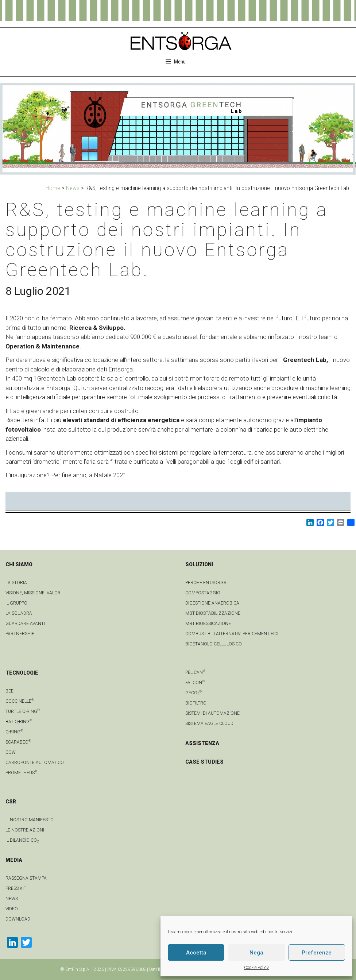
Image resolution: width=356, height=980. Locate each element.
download (18, 919)
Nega (256, 953)
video (12, 909)
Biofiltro (196, 703)
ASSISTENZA (202, 743)
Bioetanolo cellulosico (214, 644)
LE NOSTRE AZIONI (25, 830)
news (12, 899)
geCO (194, 693)
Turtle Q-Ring (23, 711)
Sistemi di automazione (212, 713)
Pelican (195, 672)
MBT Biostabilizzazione (213, 613)
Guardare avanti (25, 624)
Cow (11, 752)
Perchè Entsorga (206, 583)
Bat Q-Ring (19, 722)
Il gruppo (16, 603)
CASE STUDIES (204, 762)
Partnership (20, 634)
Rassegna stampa (26, 878)
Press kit (16, 888)
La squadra (19, 613)
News (73, 188)
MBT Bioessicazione (208, 624)
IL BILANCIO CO (22, 840)
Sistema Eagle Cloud (209, 724)
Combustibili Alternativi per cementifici (232, 634)
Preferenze (317, 953)
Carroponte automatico (35, 763)
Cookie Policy (256, 968)
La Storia (16, 583)
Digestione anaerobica (212, 603)
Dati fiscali (159, 969)
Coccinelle (20, 701)
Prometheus (21, 773)
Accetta (196, 953)
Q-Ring (14, 732)
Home (53, 188)
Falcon (195, 683)
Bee (9, 691)
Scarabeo (18, 742)
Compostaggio (203, 593)
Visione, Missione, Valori (34, 593)
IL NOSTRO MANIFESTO (30, 820)
